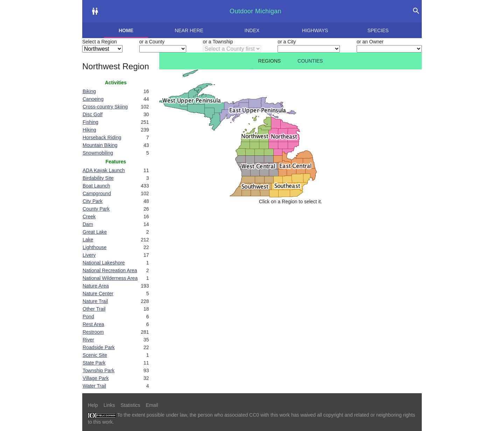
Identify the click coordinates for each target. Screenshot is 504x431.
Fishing (90, 122)
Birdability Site (98, 178)
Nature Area (96, 286)
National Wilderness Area (110, 278)
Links (109, 405)
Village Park (96, 378)
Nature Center (98, 294)
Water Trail (94, 386)
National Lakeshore (104, 263)
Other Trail (94, 309)
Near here (189, 30)
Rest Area (93, 324)
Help (93, 405)
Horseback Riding (102, 137)
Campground (97, 193)
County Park (96, 209)
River (88, 340)
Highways (315, 30)
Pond (88, 317)
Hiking (89, 130)
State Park (94, 363)
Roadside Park (99, 347)
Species (378, 30)
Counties (310, 61)
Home (126, 30)
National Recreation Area (110, 270)
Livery (89, 255)
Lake (88, 240)
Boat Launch (96, 186)
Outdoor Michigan (255, 11)
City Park (93, 201)
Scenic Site (95, 355)
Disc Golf (93, 114)
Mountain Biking (100, 145)
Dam (88, 224)
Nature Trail (95, 301)
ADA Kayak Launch (104, 170)
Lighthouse (95, 247)
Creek (89, 217)
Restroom (93, 332)
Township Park (99, 370)
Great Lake (95, 232)
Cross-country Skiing (105, 107)
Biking (89, 91)
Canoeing (93, 99)
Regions (270, 61)
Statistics (130, 405)
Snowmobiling (98, 153)
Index (252, 30)
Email (152, 405)
